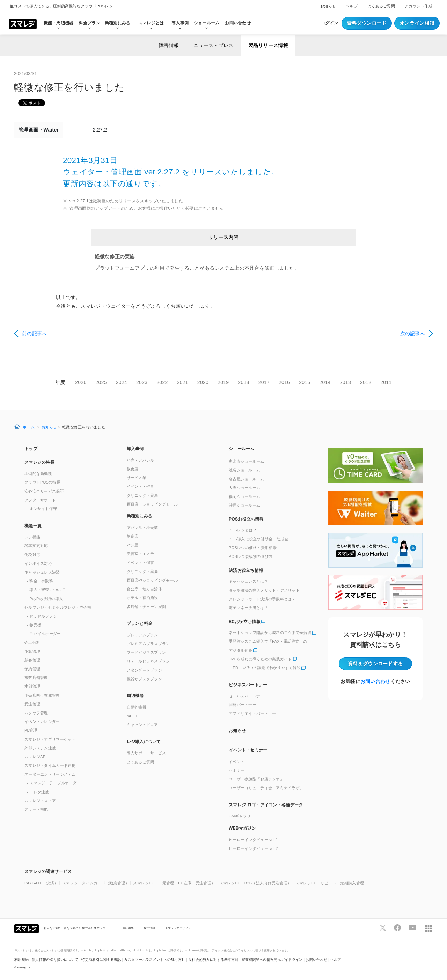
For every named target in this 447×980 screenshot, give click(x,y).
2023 (142, 382)
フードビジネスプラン (146, 652)
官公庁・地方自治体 (145, 589)
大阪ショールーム (244, 488)
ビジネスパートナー (248, 685)
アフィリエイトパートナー (252, 713)
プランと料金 (140, 623)
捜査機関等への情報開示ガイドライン (272, 960)
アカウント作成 (419, 6)
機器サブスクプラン (145, 679)
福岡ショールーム (244, 496)
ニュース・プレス (213, 45)
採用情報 (150, 928)
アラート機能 (36, 809)
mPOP (133, 716)
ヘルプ (352, 6)
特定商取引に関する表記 (101, 960)
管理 (31, 730)
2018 (243, 382)
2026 (81, 382)
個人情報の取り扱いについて (55, 960)
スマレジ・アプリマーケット (50, 739)
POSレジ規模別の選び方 (251, 556)
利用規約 (21, 960)
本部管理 (32, 686)
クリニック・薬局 (142, 495)
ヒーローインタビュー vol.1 (253, 840)
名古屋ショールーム (247, 479)
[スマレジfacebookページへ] (397, 928)
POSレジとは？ (243, 530)
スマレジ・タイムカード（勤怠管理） (96, 883)
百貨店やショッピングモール (152, 580)
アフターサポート (40, 500)
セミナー (237, 770)
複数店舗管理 (36, 678)
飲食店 (133, 469)
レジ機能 (32, 537)
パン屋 (133, 545)
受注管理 (32, 704)
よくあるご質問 (381, 6)
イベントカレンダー (42, 721)
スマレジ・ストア (40, 801)
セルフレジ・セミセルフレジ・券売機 (58, 607)
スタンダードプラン (145, 670)
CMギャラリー (242, 816)
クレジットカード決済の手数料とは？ (262, 599)
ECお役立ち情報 (245, 622)
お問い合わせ (238, 23)
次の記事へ (413, 334)
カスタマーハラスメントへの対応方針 (155, 960)
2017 (264, 382)
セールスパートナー (247, 696)
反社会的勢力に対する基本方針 (213, 960)
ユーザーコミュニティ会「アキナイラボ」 (266, 788)
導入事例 (135, 449)
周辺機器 (135, 696)
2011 (386, 382)
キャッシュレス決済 (42, 572)
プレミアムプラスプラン (148, 644)
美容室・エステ (141, 554)
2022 (162, 382)
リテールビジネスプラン (148, 661)
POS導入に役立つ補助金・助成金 (259, 539)
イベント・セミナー (248, 750)
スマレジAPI (36, 757)
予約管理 (32, 669)
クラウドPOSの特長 (42, 482)
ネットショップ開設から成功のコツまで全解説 (270, 633)
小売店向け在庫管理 (42, 695)
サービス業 (137, 478)
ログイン (329, 23)
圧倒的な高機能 (38, 473)
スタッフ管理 (36, 713)
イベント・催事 (141, 486)
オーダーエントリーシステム (50, 774)
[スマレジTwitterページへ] (383, 928)
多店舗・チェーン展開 (146, 607)
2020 (203, 382)
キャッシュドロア (142, 725)
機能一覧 (33, 526)
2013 (345, 382)
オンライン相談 (417, 23)
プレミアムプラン (142, 635)
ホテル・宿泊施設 (142, 598)
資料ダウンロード (367, 23)
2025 (101, 382)
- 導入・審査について (46, 590)
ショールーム (207, 23)
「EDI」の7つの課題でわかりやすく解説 (265, 668)
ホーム (29, 427)
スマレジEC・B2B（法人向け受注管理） (255, 883)
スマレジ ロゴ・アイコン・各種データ (266, 805)
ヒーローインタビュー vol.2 (253, 848)
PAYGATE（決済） (41, 883)
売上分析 (32, 642)
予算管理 (32, 651)
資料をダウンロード (375, 664)
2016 (284, 382)
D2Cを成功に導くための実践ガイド (260, 659)
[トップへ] (23, 23)
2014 (325, 382)
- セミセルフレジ (42, 616)
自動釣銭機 (137, 707)
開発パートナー (243, 705)
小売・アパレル (141, 460)
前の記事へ (34, 334)
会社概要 (128, 928)
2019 (223, 382)
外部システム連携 (40, 748)
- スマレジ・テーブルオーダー (54, 783)
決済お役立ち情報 (246, 570)
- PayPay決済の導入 (45, 599)
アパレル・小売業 (142, 528)
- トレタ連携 (38, 792)
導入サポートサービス (146, 753)
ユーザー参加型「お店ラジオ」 (256, 779)
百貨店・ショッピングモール (152, 504)
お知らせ (328, 6)
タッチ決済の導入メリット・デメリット (264, 590)
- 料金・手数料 (40, 581)
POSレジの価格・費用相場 (253, 548)
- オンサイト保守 (42, 509)
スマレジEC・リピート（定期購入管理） (332, 883)
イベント (237, 762)
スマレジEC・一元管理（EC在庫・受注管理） (174, 883)
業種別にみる (140, 516)
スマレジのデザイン (178, 928)
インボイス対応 (38, 563)
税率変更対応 (36, 546)
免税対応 (32, 555)
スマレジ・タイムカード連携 (50, 765)
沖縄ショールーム (244, 505)
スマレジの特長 (39, 462)
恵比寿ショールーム (247, 461)
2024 (122, 382)
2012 (366, 382)
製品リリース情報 (268, 45)
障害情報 (169, 45)
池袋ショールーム (244, 470)
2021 (183, 382)
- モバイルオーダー (44, 634)
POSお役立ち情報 (246, 519)
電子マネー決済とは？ (248, 608)
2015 (305, 382)
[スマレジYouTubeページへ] (412, 928)
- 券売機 (34, 625)
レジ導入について (144, 742)
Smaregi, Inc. (25, 968)
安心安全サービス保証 (44, 491)
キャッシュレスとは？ (248, 581)
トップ (31, 449)
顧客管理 (32, 660)
